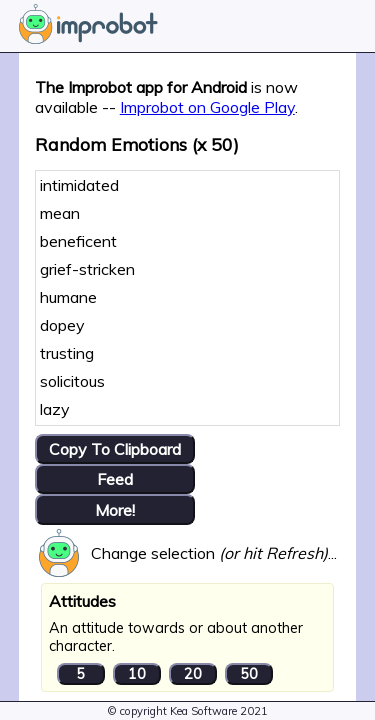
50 (249, 674)
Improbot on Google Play (207, 107)
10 (137, 674)
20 (193, 674)
